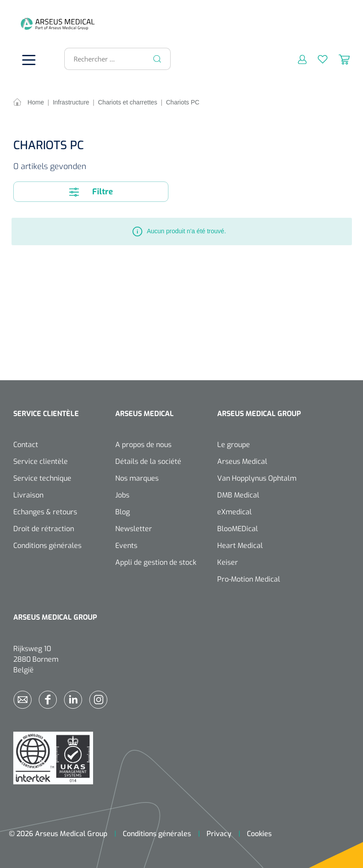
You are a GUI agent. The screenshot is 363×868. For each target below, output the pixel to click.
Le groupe (234, 445)
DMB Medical (238, 495)
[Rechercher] (157, 59)
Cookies (259, 834)
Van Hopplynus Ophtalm (257, 478)
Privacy (219, 834)
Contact (26, 445)
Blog (123, 512)
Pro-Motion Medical (249, 579)
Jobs (122, 495)
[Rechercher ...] (114, 59)
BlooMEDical (238, 529)
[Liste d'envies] (317, 59)
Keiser (228, 562)
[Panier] (339, 59)
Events (126, 546)
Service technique (42, 478)
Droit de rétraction (44, 529)
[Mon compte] (297, 59)
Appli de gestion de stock (156, 562)
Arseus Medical (242, 461)
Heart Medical (240, 546)
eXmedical (234, 512)
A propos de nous (143, 445)
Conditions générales (47, 546)
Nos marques (137, 478)
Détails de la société (148, 461)
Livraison (28, 495)
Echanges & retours (45, 512)
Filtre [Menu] (91, 192)
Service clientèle (41, 461)
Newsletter (134, 529)
